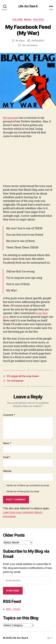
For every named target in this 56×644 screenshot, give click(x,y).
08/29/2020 (38, 41)
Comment (9, 415)
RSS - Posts (13, 609)
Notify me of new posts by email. (23, 491)
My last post (10, 118)
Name (7, 443)
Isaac (22, 41)
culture (17, 20)
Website (7, 471)
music (28, 20)
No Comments (30, 45)
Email (7, 457)
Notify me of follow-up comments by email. (28, 485)
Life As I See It (28, 6)
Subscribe (13, 591)
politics (39, 20)
